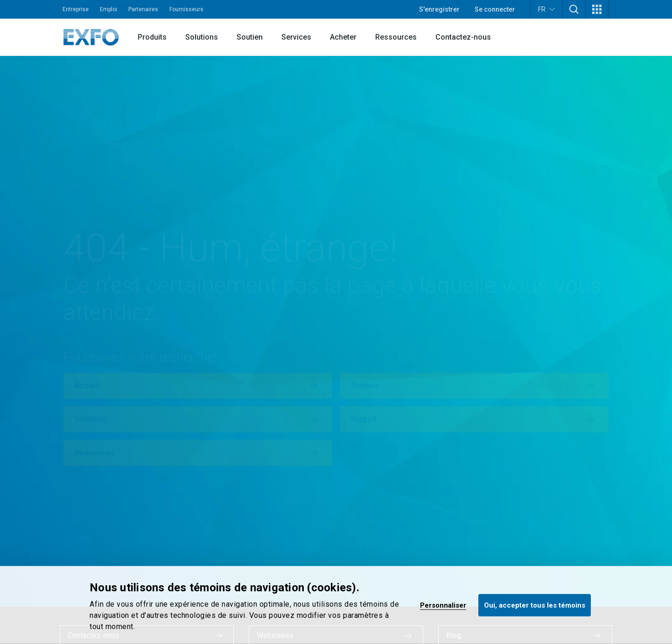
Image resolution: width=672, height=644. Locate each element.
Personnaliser (443, 605)
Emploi (108, 9)
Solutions (202, 37)
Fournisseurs (186, 9)
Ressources (396, 37)
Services (296, 37)
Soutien (250, 37)
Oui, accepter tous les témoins (535, 605)
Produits (152, 37)
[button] (574, 9)
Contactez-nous (463, 37)
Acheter (343, 37)
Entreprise (76, 9)
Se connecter (495, 9)
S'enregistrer (439, 9)
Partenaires (143, 9)
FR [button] (546, 9)
